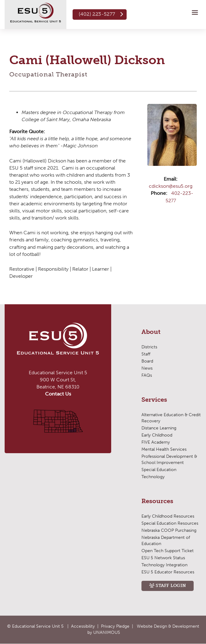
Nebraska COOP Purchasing (169, 530)
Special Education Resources (170, 523)
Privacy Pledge (115, 626)
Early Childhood (157, 435)
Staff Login (171, 586)
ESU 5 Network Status (163, 558)
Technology (153, 477)
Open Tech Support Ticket (168, 551)
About (151, 332)
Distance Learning (159, 428)
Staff (146, 354)
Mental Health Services (164, 449)
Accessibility (83, 626)
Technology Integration (164, 565)
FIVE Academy (156, 442)
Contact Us (58, 394)
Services (154, 400)
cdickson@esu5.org (171, 186)
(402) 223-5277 (97, 14)
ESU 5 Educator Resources (168, 572)
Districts (149, 347)
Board (147, 361)
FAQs (147, 375)
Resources (157, 501)
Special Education (159, 470)
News (147, 368)
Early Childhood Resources (168, 516)
